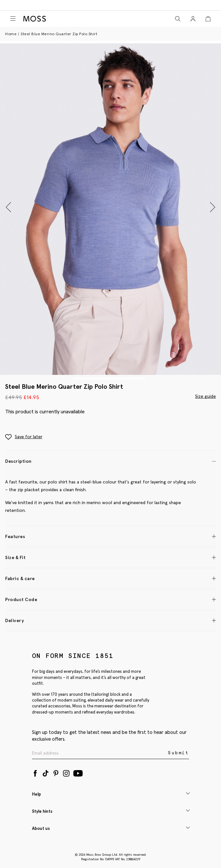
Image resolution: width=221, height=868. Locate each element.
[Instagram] (66, 772)
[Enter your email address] (99, 753)
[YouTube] (78, 772)
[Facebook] (35, 772)
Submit (179, 753)
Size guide (205, 396)
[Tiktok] (46, 772)
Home (11, 34)
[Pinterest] (56, 772)
